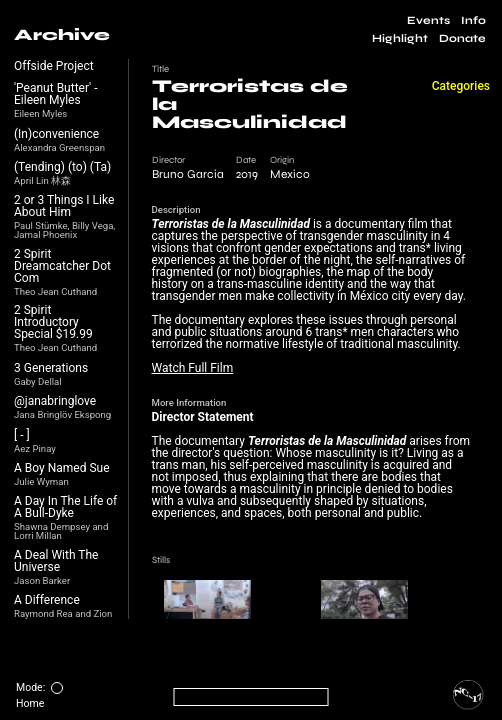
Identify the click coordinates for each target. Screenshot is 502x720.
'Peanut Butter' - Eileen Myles (55, 94)
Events (428, 20)
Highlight (400, 38)
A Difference (47, 600)
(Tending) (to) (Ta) (62, 167)
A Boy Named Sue (62, 468)
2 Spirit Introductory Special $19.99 (53, 322)
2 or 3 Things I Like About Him (64, 206)
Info (473, 20)
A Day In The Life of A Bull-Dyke (65, 507)
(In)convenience (56, 134)
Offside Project (54, 66)
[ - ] (22, 435)
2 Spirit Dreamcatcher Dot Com (62, 266)
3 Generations (51, 368)
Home (30, 703)
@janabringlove (55, 401)
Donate (462, 38)
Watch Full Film (193, 368)
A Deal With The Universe (56, 561)
